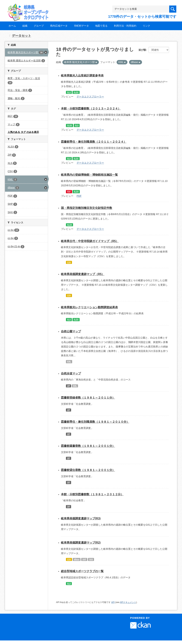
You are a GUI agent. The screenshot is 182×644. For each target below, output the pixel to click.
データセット (22, 36)
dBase (77, 559)
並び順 (142, 50)
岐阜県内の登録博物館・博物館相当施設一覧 (89, 175)
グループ (39, 26)
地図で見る (101, 26)
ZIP (68, 386)
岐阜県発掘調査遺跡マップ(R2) (81, 543)
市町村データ (81, 26)
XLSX (76, 92)
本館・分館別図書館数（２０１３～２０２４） (91, 109)
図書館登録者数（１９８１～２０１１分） (88, 398)
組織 (25, 26)
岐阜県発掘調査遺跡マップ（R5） (83, 274)
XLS (69, 92)
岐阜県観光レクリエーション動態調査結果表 (89, 307)
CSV (69, 262)
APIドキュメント (128, 602)
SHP (84, 559)
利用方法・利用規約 (125, 26)
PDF (69, 192)
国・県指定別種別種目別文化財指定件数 (87, 208)
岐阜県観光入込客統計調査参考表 (82, 76)
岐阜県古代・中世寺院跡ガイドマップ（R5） (90, 241)
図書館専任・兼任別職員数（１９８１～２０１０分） (95, 422)
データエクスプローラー (90, 97)
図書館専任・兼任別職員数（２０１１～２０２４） (94, 142)
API (113, 602)
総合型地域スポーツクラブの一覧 (82, 571)
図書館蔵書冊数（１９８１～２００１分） (88, 446)
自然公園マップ (71, 331)
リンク (146, 26)
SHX (91, 559)
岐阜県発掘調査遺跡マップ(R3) (81, 518)
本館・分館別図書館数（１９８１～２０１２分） (92, 494)
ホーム (12, 26)
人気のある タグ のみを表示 (23, 132)
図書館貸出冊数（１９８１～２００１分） (88, 470)
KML (69, 362)
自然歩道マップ (71, 373)
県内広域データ (59, 26)
